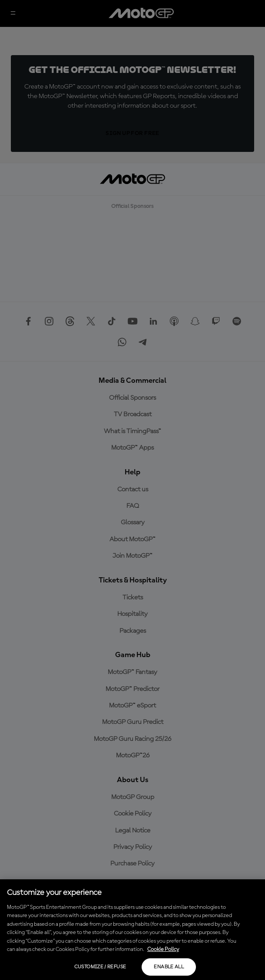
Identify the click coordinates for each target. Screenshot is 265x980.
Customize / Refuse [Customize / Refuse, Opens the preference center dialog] (100, 967)
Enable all (169, 967)
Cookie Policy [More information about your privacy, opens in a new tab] (163, 949)
